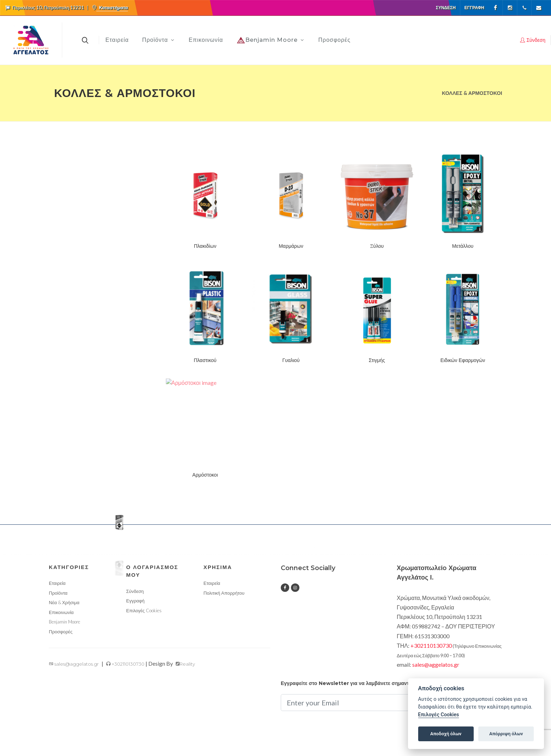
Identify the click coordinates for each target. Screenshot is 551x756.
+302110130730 (125, 664)
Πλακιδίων (205, 246)
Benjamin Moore (64, 622)
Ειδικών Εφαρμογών (463, 360)
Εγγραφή (474, 8)
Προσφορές (61, 632)
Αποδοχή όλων (446, 734)
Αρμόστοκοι (205, 475)
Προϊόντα (58, 593)
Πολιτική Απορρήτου (224, 593)
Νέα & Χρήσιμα (64, 602)
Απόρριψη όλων (506, 734)
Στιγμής (377, 360)
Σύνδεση (446, 8)
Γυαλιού (291, 360)
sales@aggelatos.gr (74, 664)
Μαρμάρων (291, 246)
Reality (185, 664)
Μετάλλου (463, 246)
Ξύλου (377, 246)
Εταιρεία (57, 583)
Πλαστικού (205, 360)
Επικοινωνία (61, 612)
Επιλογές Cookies (144, 610)
